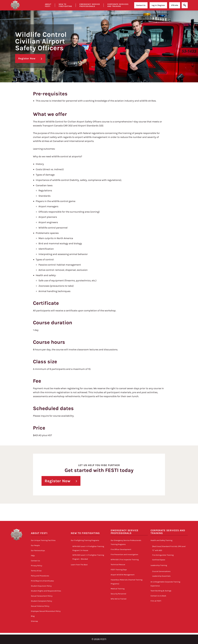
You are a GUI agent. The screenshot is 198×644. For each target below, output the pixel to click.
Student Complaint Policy (41, 601)
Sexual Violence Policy (40, 606)
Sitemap (34, 621)
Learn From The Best (79, 565)
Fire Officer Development (121, 549)
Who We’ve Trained (119, 599)
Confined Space (159, 560)
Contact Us (141, 5)
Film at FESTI (156, 601)
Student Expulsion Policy (41, 586)
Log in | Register (158, 5)
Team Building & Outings (161, 591)
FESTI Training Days (119, 570)
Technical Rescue (118, 564)
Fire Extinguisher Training (163, 555)
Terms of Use (36, 571)
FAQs (33, 556)
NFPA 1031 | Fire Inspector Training (125, 559)
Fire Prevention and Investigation (124, 554)
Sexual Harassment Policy (42, 596)
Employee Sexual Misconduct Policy (46, 611)
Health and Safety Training (161, 540)
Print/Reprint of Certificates (42, 581)
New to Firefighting (65, 5)
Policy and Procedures (40, 576)
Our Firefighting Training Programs (85, 540)
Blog (33, 616)
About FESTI (39, 533)
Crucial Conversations (161, 571)
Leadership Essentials (161, 576)
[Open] (185, 5)
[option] (99, 41)
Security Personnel (118, 594)
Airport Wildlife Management (123, 575)
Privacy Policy (37, 566)
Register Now (27, 58)
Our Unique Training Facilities (43, 540)
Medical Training (118, 589)
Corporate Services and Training (118, 5)
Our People (35, 545)
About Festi (48, 5)
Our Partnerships (38, 550)
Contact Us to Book (158, 596)
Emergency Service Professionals (90, 5)
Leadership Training (159, 565)
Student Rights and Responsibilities (46, 591)
